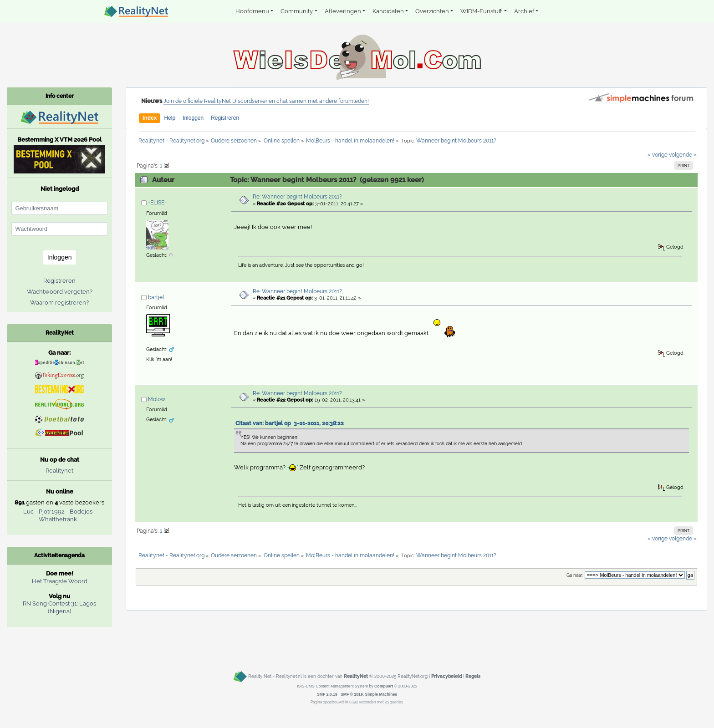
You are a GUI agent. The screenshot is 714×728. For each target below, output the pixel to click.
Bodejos (81, 512)
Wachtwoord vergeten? (60, 292)
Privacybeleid (446, 676)
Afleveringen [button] (343, 11)
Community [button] (297, 11)
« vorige (658, 155)
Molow (157, 399)
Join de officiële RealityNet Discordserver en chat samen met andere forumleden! (266, 101)
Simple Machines (381, 694)
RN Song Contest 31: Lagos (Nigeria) (59, 607)
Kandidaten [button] (388, 11)
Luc (28, 512)
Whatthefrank (58, 519)
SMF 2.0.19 (327, 694)
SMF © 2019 (352, 694)
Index (150, 118)
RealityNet (356, 676)
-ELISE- (157, 203)
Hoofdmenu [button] (252, 11)
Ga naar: (575, 575)
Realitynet (59, 471)
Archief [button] (524, 11)
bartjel (156, 297)
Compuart (384, 686)
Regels (473, 676)
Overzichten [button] (432, 11)
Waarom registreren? (59, 303)
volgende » (683, 155)
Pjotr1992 (52, 512)
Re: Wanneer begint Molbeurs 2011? (297, 197)
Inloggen (193, 118)
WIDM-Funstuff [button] (481, 11)
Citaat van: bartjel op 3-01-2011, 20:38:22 (290, 423)
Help (170, 118)
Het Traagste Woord (60, 581)
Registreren (225, 118)
